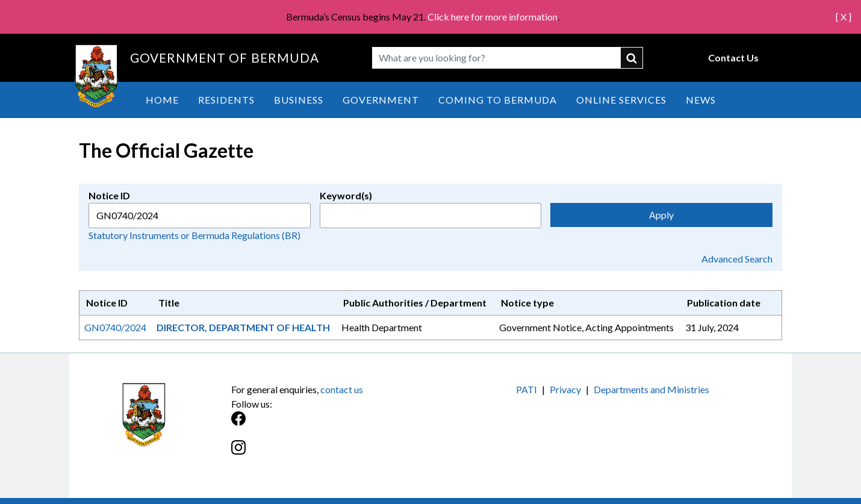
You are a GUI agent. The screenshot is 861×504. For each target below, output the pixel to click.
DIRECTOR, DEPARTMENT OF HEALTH (243, 327)
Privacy (565, 389)
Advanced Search (737, 259)
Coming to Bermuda (498, 100)
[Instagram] (331, 454)
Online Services (621, 100)
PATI (527, 389)
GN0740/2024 (115, 327)
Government (381, 100)
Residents (226, 100)
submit (632, 58)
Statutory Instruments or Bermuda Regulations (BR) (194, 235)
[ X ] (844, 17)
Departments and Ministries (651, 389)
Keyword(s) (346, 195)
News (701, 100)
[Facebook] (331, 425)
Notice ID (109, 195)
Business (299, 100)
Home (162, 100)
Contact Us (733, 58)
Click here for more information (493, 17)
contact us (342, 389)
